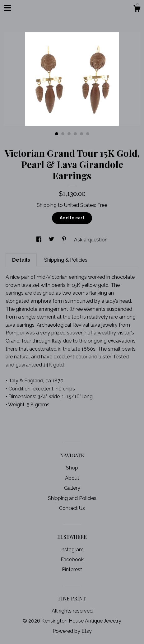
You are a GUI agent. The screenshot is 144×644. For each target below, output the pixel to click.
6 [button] (88, 134)
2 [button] (63, 134)
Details (21, 260)
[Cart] (137, 9)
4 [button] (75, 134)
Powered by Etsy (72, 631)
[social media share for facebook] (39, 240)
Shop (72, 468)
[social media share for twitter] (52, 240)
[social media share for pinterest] (65, 240)
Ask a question (91, 240)
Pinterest (72, 569)
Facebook (72, 560)
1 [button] (57, 134)
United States (80, 205)
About (72, 478)
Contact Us (72, 508)
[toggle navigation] (7, 8)
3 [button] (69, 134)
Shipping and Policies (72, 498)
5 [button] (81, 134)
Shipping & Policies (66, 260)
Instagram (72, 550)
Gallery (72, 488)
